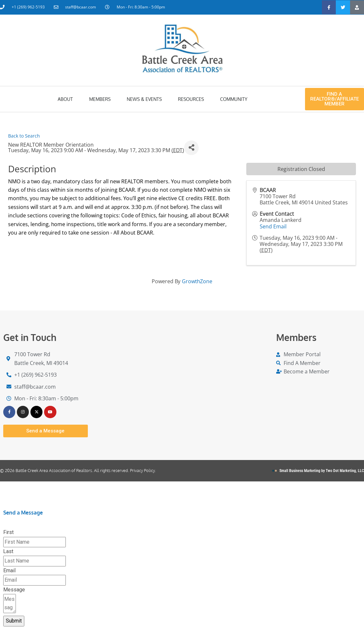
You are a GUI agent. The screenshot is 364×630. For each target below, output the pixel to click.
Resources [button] (191, 99)
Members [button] (100, 99)
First (8, 533)
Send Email (273, 226)
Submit (14, 621)
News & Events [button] (144, 99)
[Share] (191, 148)
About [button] (65, 99)
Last (8, 552)
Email (9, 571)
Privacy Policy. (143, 471)
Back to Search (24, 136)
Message (14, 590)
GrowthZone (197, 281)
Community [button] (234, 99)
